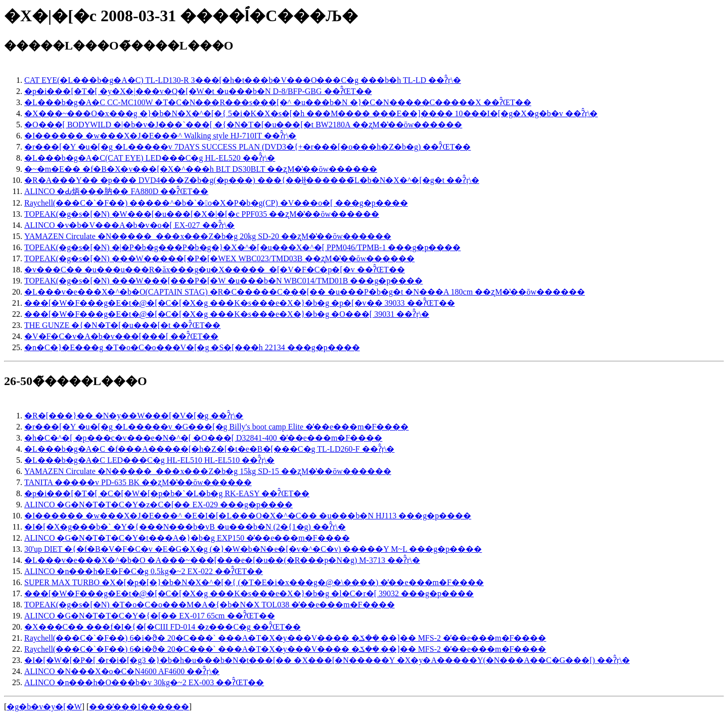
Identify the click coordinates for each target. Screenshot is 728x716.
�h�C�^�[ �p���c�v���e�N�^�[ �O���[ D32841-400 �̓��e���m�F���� (203, 438)
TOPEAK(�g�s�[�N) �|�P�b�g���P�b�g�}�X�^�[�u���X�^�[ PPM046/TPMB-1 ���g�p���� (242, 247)
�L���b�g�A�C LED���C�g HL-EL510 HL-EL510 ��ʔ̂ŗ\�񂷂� (149, 460)
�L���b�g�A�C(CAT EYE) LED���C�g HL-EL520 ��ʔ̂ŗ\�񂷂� (150, 158)
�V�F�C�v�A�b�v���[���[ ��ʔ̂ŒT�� (121, 336)
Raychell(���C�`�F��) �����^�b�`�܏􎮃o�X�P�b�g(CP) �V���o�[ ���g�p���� (216, 203)
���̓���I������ (139, 707)
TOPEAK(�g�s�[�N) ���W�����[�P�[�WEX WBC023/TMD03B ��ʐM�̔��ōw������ (219, 258)
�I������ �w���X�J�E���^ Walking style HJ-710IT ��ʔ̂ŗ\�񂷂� (160, 136)
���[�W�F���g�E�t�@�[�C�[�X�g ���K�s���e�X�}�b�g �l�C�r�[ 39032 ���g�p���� (249, 593)
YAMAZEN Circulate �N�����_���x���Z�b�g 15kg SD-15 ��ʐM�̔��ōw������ (208, 471)
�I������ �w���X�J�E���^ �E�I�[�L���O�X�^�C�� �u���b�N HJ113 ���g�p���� (248, 516)
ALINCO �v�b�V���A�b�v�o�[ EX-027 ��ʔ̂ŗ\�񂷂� (129, 225)
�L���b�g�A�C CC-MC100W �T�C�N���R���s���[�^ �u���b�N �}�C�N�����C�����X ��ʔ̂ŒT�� (278, 102)
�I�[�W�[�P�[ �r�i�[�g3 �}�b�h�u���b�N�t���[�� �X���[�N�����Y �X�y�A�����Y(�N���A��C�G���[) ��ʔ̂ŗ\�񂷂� (327, 660)
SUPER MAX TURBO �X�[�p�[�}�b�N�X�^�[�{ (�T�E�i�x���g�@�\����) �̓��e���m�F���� (254, 582)
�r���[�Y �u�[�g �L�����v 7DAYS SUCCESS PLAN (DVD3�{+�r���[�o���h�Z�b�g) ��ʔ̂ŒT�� (247, 147)
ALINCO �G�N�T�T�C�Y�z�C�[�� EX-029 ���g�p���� (158, 505)
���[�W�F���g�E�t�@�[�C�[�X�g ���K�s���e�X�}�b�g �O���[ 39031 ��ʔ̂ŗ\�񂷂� (227, 314)
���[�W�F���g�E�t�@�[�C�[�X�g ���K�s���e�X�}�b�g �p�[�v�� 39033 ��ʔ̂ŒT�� (240, 303)
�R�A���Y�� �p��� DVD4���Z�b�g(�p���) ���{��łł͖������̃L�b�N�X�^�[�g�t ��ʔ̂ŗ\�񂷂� (252, 180)
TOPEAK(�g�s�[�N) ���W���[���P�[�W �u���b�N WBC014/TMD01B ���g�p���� (223, 281)
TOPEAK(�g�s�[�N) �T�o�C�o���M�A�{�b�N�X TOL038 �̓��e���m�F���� (210, 605)
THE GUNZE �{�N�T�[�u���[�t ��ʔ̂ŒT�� (122, 325)
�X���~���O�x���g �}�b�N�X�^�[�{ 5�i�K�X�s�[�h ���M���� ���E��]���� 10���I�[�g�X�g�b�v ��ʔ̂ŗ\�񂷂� (311, 113)
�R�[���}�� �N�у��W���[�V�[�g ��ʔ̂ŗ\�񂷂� (134, 416)
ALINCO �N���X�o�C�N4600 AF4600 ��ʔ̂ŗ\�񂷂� (122, 671)
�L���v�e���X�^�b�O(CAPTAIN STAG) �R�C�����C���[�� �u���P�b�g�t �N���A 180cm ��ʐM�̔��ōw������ (305, 292)
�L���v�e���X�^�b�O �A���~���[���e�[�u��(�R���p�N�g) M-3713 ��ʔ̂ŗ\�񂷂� (222, 560)
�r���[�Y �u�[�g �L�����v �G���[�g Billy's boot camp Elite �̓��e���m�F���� (216, 427)
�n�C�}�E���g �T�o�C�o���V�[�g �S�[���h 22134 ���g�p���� (192, 347)
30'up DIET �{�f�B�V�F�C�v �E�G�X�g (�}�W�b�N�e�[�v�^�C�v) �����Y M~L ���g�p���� (253, 549)
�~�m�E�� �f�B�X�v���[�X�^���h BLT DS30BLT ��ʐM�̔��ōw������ (201, 169)
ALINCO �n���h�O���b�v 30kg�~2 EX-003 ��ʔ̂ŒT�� (144, 682)
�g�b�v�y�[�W (44, 707)
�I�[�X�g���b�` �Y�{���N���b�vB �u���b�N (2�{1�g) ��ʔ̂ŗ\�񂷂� (185, 527)
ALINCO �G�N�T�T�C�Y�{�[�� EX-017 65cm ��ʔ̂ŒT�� (150, 616)
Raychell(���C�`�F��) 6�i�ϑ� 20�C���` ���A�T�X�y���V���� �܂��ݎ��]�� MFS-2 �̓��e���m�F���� (285, 638)
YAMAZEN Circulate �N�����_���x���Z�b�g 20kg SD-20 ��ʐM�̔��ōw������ (208, 236)
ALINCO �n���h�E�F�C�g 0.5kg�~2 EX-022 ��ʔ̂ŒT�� (144, 571)
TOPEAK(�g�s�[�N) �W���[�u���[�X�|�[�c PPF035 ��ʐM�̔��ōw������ (202, 214)
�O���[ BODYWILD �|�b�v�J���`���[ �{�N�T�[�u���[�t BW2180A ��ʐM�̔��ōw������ (243, 125)
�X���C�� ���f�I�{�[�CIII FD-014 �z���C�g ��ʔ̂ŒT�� (163, 627)
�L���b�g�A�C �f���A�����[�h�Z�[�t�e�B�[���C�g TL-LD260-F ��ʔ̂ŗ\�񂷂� (209, 449)
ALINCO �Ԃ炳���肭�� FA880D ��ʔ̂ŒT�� (116, 191)
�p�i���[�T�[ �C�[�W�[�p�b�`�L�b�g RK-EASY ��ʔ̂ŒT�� (167, 493)
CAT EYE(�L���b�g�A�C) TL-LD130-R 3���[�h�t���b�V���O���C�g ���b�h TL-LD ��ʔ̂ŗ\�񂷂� (243, 80)
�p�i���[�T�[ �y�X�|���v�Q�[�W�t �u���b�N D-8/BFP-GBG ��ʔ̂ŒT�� (198, 91)
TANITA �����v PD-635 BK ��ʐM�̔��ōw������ (138, 482)
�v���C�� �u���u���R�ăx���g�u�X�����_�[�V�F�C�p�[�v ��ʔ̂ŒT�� (215, 270)
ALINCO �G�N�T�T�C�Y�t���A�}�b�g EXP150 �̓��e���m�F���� (187, 538)
